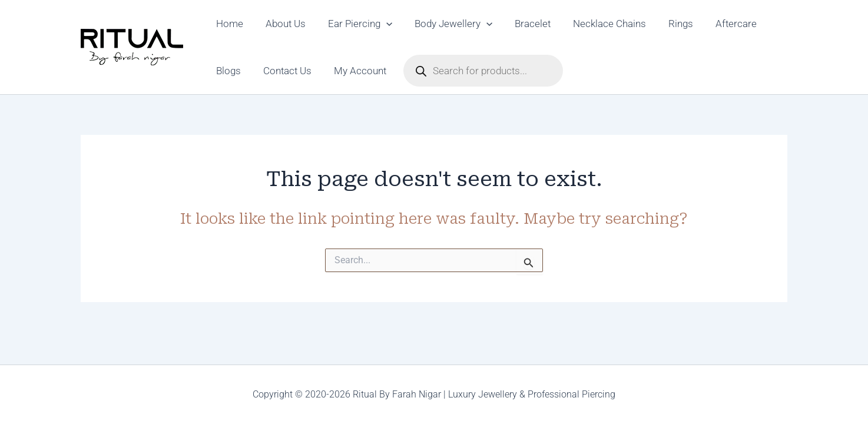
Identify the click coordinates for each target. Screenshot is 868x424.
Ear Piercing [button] (354, 24)
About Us (282, 24)
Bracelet (522, 24)
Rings (665, 24)
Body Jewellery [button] (445, 24)
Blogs (227, 71)
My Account (354, 71)
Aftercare (718, 24)
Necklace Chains (597, 24)
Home (228, 24)
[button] (380, 24)
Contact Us (284, 71)
